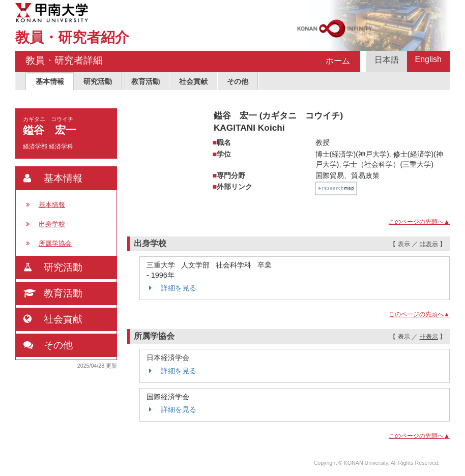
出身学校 (52, 224)
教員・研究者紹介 (72, 37)
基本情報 (50, 81)
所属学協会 (55, 243)
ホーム (338, 61)
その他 (238, 81)
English (428, 59)
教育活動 (146, 81)
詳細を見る (171, 288)
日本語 (387, 60)
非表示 (429, 244)
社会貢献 (193, 81)
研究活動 (98, 81)
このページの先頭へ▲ (419, 222)
